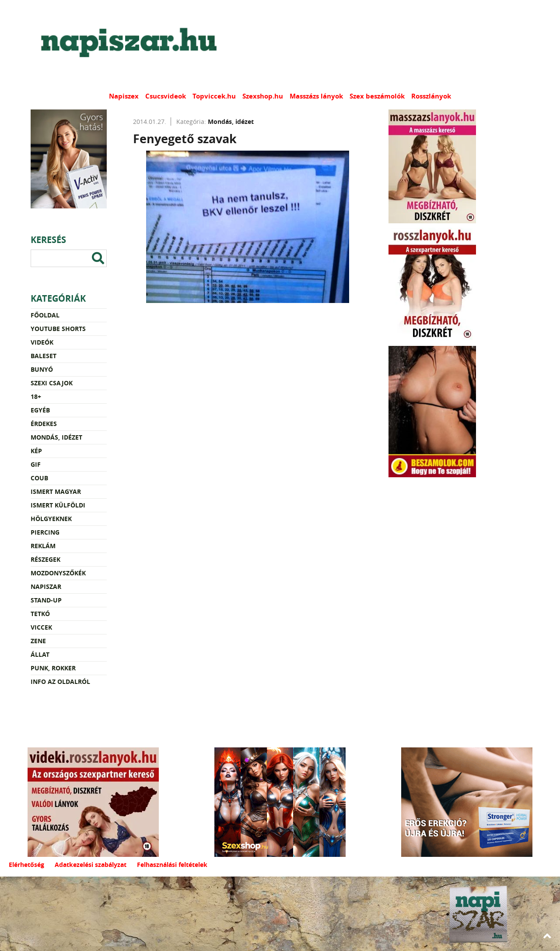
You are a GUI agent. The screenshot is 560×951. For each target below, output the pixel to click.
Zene (38, 641)
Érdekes (44, 424)
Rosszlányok (431, 96)
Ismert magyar (56, 491)
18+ (36, 396)
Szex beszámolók (377, 96)
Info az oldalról (60, 682)
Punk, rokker (53, 668)
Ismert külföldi (58, 505)
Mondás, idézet (56, 437)
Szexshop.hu (263, 96)
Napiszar (46, 586)
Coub (39, 478)
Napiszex (124, 96)
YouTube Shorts (58, 329)
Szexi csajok (52, 383)
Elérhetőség (26, 865)
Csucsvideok (166, 96)
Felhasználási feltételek (172, 865)
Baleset (44, 356)
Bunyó (42, 369)
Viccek (41, 627)
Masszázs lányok (316, 96)
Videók (42, 342)
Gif (36, 464)
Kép (36, 451)
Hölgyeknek (51, 519)
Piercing (45, 532)
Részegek (45, 559)
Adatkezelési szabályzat (91, 865)
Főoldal (45, 315)
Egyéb (40, 410)
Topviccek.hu (214, 96)
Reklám (43, 546)
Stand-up (46, 600)
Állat (40, 654)
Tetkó (40, 614)
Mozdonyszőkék (58, 573)
